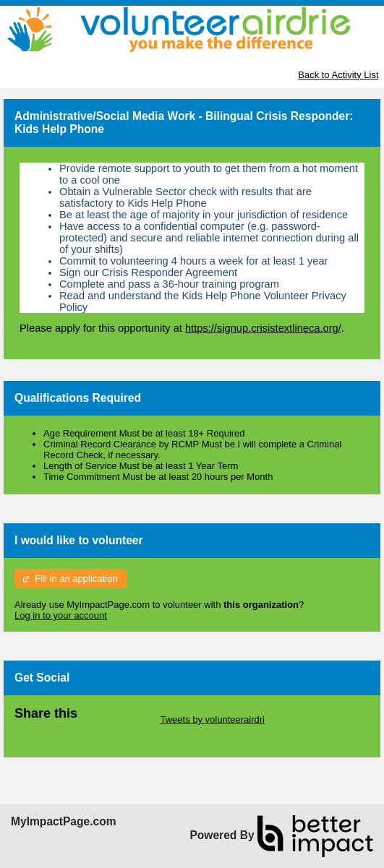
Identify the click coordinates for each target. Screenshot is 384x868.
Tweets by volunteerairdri (212, 719)
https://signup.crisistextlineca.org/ (263, 328)
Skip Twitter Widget (118, 719)
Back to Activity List (338, 75)
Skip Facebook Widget (61, 730)
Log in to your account (61, 615)
